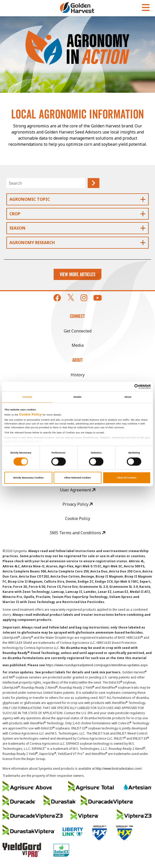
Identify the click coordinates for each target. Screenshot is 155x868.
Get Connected (78, 331)
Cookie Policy (30, 415)
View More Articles (78, 274)
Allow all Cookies (127, 478)
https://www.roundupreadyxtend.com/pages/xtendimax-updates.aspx (97, 665)
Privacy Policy (77, 504)
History (78, 375)
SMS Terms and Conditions (77, 533)
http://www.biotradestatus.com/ (119, 769)
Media (78, 345)
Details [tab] (77, 397)
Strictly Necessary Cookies (28, 478)
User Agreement (78, 490)
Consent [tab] (27, 397)
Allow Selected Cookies (77, 478)
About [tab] (128, 397)
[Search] (46, 183)
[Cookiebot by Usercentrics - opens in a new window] (128, 387)
